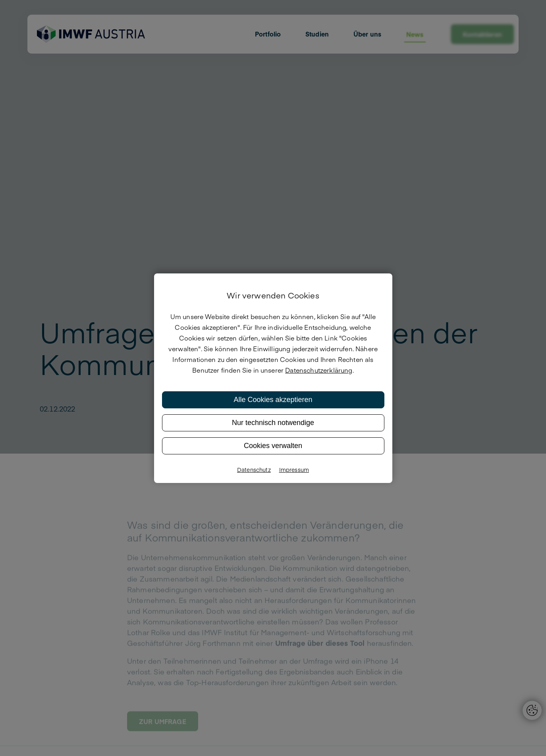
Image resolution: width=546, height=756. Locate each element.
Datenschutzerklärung (319, 370)
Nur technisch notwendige (273, 423)
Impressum (294, 469)
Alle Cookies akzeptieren (273, 400)
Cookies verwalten (273, 446)
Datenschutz (254, 469)
